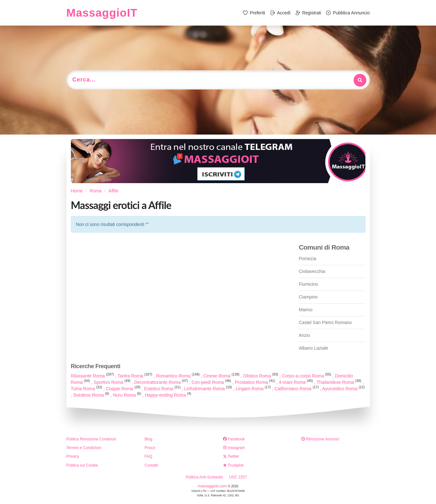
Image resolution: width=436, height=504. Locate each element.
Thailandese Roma (340, 382)
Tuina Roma (87, 389)
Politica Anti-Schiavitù (204, 477)
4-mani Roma (297, 382)
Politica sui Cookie (82, 465)
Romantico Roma (178, 376)
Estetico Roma (163, 389)
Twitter (231, 456)
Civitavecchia (312, 271)
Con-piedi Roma (212, 382)
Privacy (73, 456)
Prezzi (150, 448)
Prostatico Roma (256, 382)
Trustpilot (233, 465)
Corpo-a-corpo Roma (307, 376)
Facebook (234, 439)
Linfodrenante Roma (209, 389)
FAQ (149, 456)
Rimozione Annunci (320, 439)
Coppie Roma (124, 389)
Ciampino (308, 297)
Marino (306, 310)
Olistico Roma (261, 376)
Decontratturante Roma (162, 382)
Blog (149, 439)
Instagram (234, 448)
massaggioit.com (213, 486)
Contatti (151, 465)
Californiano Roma (297, 389)
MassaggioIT (102, 13)
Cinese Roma (222, 376)
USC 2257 (238, 477)
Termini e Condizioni (84, 448)
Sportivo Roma (113, 382)
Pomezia (308, 259)
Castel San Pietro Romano (325, 322)
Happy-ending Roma (168, 395)
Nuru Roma (127, 395)
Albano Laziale (314, 348)
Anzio (305, 335)
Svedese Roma (92, 395)
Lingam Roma (254, 389)
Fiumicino (309, 284)
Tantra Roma (135, 376)
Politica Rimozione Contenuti (91, 439)
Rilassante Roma (93, 376)
